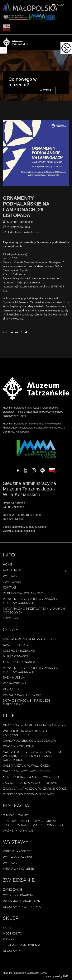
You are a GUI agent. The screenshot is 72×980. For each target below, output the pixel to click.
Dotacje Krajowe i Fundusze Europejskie (26, 703)
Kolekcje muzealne (19, 651)
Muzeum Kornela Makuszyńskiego (31, 777)
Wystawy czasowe (18, 857)
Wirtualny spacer (18, 851)
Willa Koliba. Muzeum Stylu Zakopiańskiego (26, 733)
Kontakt (10, 588)
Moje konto (12, 934)
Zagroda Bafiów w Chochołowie (30, 783)
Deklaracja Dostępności (23, 593)
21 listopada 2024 (19, 227)
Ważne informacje (18, 831)
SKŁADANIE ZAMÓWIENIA (22, 945)
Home (7, 565)
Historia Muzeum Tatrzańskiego (29, 639)
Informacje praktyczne (23, 901)
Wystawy (10, 576)
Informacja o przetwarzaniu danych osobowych (34, 611)
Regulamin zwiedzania (22, 907)
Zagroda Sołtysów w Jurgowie (29, 794)
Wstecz (46, 90)
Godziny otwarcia (18, 895)
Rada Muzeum (14, 678)
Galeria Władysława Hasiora (27, 771)
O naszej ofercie (17, 815)
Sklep (8, 928)
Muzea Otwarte (16, 656)
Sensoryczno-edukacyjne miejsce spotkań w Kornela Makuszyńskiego (33, 823)
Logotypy (11, 618)
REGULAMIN (12, 951)
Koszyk (9, 939)
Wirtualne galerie (18, 869)
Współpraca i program (22, 695)
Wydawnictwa (15, 683)
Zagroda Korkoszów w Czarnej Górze (35, 789)
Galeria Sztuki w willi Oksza (26, 766)
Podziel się (11, 332)
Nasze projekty (16, 645)
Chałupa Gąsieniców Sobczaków (30, 741)
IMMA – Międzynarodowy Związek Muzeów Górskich (30, 601)
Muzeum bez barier (19, 662)
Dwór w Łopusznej (19, 746)
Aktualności (15, 232)
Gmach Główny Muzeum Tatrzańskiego (35, 725)
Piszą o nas (12, 689)
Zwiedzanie (12, 582)
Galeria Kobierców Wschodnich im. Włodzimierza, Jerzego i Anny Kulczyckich (32, 756)
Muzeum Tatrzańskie (20, 222)
